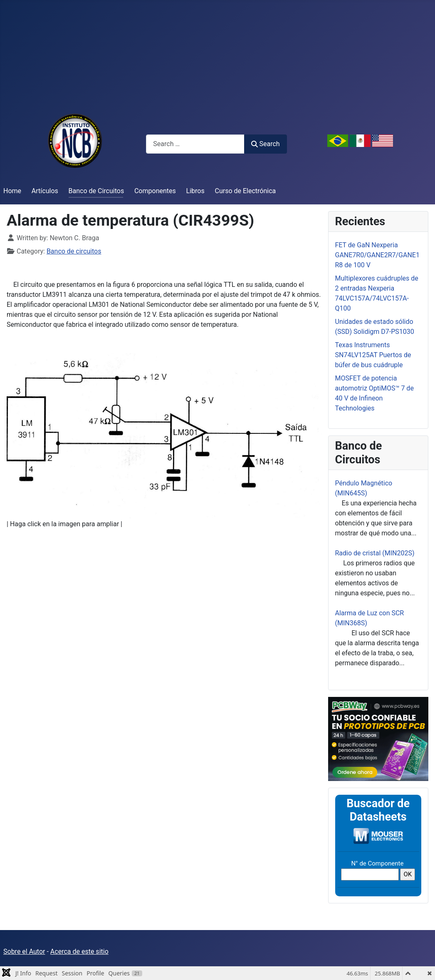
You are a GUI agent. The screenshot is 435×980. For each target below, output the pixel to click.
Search (265, 144)
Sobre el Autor (24, 951)
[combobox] (195, 144)
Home (12, 191)
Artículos (45, 191)
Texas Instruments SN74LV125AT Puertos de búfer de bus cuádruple (373, 355)
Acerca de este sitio (79, 951)
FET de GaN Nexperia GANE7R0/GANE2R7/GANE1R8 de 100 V (377, 255)
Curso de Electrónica (246, 191)
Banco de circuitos (74, 251)
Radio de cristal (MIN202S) (375, 553)
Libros (195, 191)
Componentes (155, 191)
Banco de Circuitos (96, 191)
